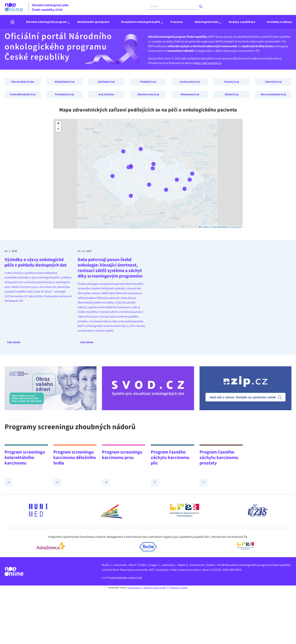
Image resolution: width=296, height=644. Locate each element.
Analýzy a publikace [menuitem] (242, 22)
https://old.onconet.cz (207, 63)
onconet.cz (236, 227)
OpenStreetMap (220, 227)
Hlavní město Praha (23, 82)
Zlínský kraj (232, 94)
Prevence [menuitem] (177, 22)
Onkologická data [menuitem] (207, 22)
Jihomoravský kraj (148, 94)
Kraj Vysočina (106, 94)
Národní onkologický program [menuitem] (47, 22)
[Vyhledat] (173, 6)
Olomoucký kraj (190, 94)
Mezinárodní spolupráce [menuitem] (93, 22)
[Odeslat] (201, 7)
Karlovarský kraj (190, 82)
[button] (58, 124)
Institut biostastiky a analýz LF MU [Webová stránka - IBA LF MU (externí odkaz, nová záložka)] (126, 578)
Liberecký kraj (273, 82)
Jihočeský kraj (106, 82)
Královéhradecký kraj (23, 94)
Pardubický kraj (64, 94)
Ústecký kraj (232, 82)
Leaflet (203, 227)
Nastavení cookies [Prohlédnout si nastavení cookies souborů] (179, 588)
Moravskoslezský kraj (273, 94)
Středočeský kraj (64, 82)
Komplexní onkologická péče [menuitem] (141, 22)
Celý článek (14, 342)
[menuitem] (12, 22)
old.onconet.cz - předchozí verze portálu (148, 588)
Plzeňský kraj (148, 82)
